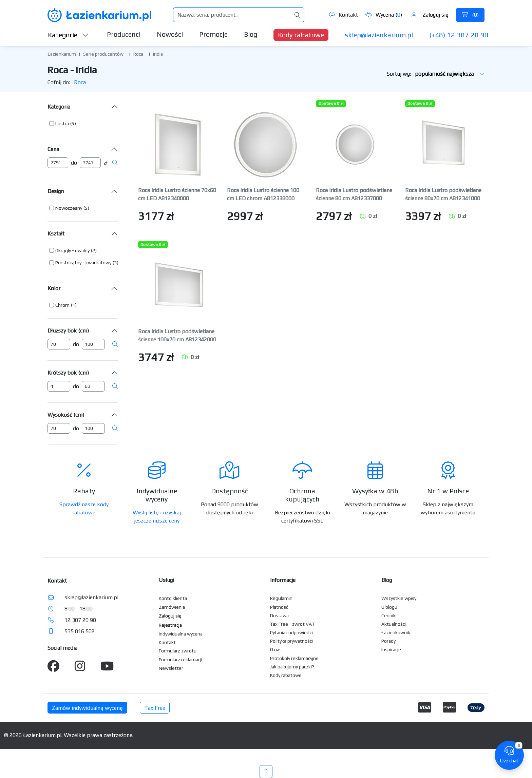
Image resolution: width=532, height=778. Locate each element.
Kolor (54, 288)
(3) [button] (116, 263)
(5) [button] (73, 124)
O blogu (389, 607)
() (470, 15)
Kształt (56, 234)
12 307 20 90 (80, 620)
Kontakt (344, 15)
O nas (276, 649)
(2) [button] (94, 250)
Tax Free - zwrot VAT (292, 624)
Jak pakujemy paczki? (292, 667)
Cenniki (389, 615)
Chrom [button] (62, 305)
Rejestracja (170, 625)
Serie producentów (103, 54)
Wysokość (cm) (66, 415)
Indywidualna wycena (181, 634)
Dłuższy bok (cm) (68, 331)
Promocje (213, 34)
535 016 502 (80, 631)
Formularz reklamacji (180, 660)
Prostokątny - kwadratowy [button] (83, 263)
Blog (251, 34)
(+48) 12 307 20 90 (459, 35)
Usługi (166, 580)
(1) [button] (74, 305)
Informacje (283, 580)
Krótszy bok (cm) (68, 373)
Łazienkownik (396, 632)
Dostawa (279, 615)
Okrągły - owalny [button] (72, 250)
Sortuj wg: (436, 74)
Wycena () (384, 15)
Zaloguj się (430, 15)
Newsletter (171, 668)
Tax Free (155, 708)
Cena (53, 149)
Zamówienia (172, 607)
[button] (63, 124)
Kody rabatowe (301, 35)
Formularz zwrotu (178, 651)
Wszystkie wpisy (399, 598)
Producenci (124, 34)
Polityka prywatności (291, 641)
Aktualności (394, 624)
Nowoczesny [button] (69, 208)
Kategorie (68, 35)
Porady (388, 641)
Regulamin (281, 598)
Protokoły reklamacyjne (294, 658)
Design (56, 191)
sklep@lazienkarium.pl (379, 35)
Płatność (279, 607)
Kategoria (59, 107)
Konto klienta (173, 598)
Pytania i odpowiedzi (291, 632)
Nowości (170, 34)
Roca (138, 54)
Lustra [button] (62, 124)
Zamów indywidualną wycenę (87, 708)
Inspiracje (391, 649)
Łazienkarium (62, 54)
